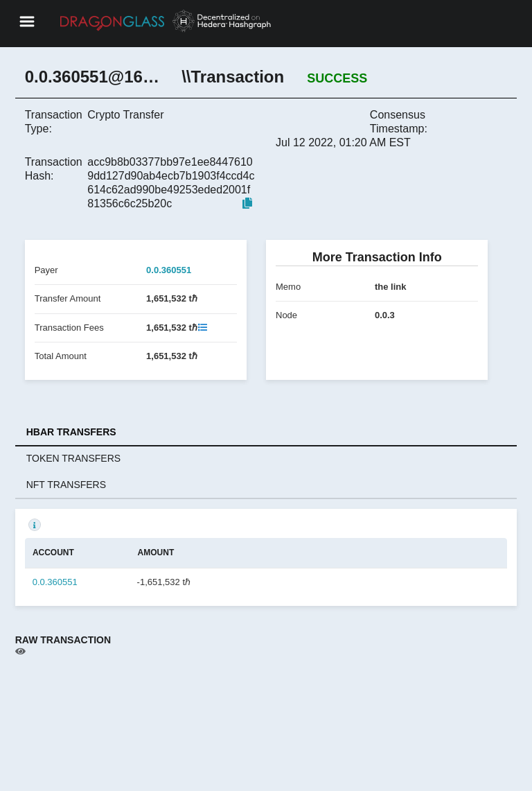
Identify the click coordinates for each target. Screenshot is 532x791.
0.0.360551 (169, 270)
